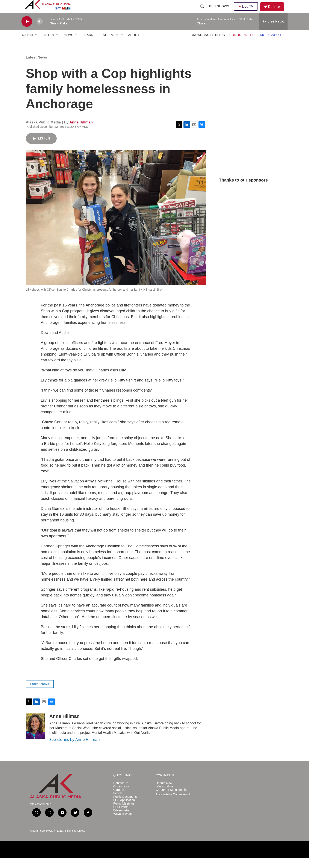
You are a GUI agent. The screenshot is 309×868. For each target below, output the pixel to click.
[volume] (40, 31)
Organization (122, 796)
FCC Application (124, 810)
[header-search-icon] (203, 11)
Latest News (36, 67)
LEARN (88, 45)
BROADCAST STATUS (208, 45)
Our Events (121, 817)
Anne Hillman (81, 132)
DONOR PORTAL (243, 45)
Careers (119, 800)
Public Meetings (124, 813)
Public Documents (125, 806)
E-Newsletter (122, 820)
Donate (277, 12)
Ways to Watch (123, 824)
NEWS (68, 45)
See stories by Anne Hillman (75, 749)
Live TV (247, 11)
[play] (27, 31)
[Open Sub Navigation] (36, 45)
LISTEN (48, 45)
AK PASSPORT (272, 45)
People (118, 803)
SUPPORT (111, 45)
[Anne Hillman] (35, 736)
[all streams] (273, 31)
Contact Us (121, 793)
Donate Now (164, 793)
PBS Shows (220, 11)
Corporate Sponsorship (171, 800)
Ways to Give (165, 796)
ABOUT (134, 45)
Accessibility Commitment (173, 804)
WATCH (27, 45)
